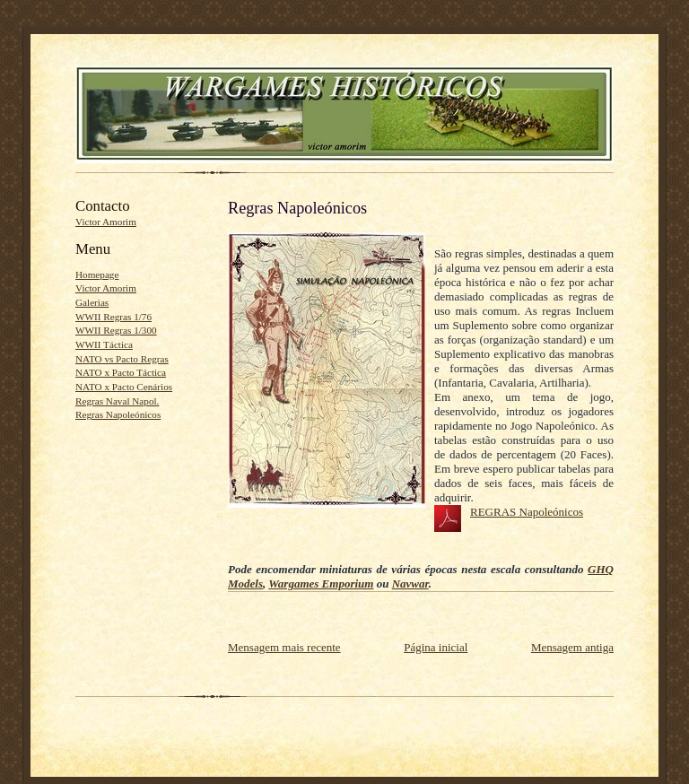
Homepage (97, 274)
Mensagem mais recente (284, 647)
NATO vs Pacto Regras (122, 359)
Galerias (92, 302)
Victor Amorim (106, 222)
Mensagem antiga (572, 647)
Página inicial (436, 647)
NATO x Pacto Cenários (124, 387)
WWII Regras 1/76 (113, 317)
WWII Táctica (104, 344)
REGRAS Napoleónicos (527, 512)
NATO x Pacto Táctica (121, 372)
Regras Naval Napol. (117, 401)
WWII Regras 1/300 (116, 330)
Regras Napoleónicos (118, 414)
